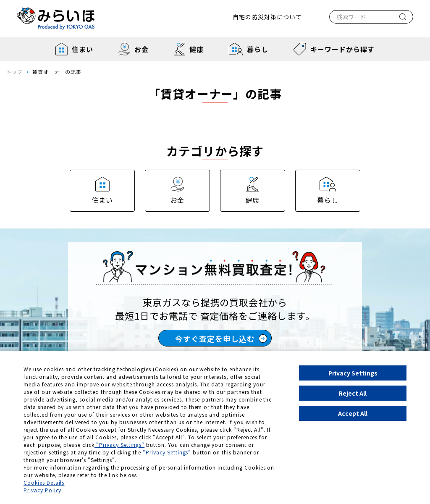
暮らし (249, 49)
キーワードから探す (334, 49)
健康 (189, 49)
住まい (74, 49)
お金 (133, 49)
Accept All (353, 413)
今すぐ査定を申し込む (221, 339)
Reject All (353, 393)
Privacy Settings (353, 373)
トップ (14, 72)
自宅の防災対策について (267, 17)
